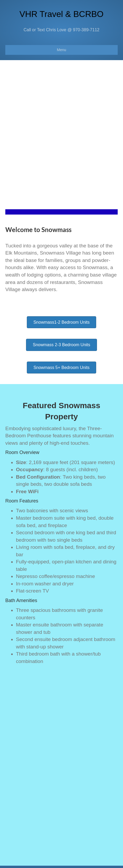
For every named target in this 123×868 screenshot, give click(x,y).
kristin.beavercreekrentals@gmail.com (63, 801)
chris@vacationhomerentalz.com (57, 838)
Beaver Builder (85, 860)
